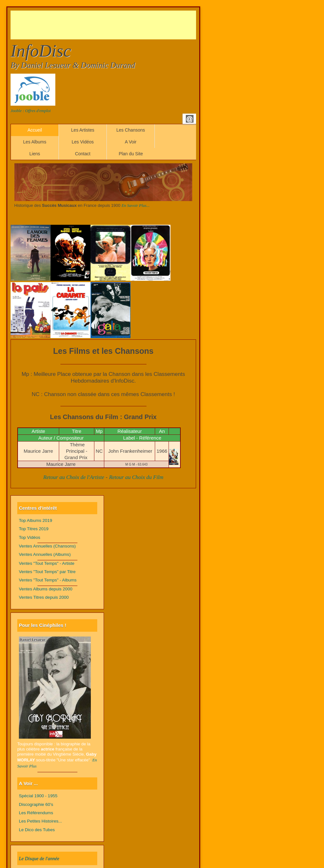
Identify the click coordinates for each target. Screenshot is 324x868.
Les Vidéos (83, 142)
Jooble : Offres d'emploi (31, 111)
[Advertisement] (127, 25)
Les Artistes (83, 130)
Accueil (35, 130)
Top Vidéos (30, 537)
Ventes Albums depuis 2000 (46, 589)
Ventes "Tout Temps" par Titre (47, 572)
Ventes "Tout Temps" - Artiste (47, 563)
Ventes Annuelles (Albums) (45, 554)
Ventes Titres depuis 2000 (44, 597)
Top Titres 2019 (34, 529)
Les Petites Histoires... (40, 821)
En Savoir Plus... (136, 205)
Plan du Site (131, 154)
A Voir (131, 142)
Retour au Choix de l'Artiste (74, 477)
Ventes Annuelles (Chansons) (47, 546)
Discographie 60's (36, 804)
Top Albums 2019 (36, 520)
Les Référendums (36, 813)
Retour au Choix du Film (136, 477)
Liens (35, 154)
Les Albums (35, 142)
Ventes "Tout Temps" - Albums (48, 580)
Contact (83, 154)
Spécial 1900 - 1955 (38, 796)
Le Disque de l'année (39, 858)
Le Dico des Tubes (37, 830)
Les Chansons (131, 130)
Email (190, 119)
